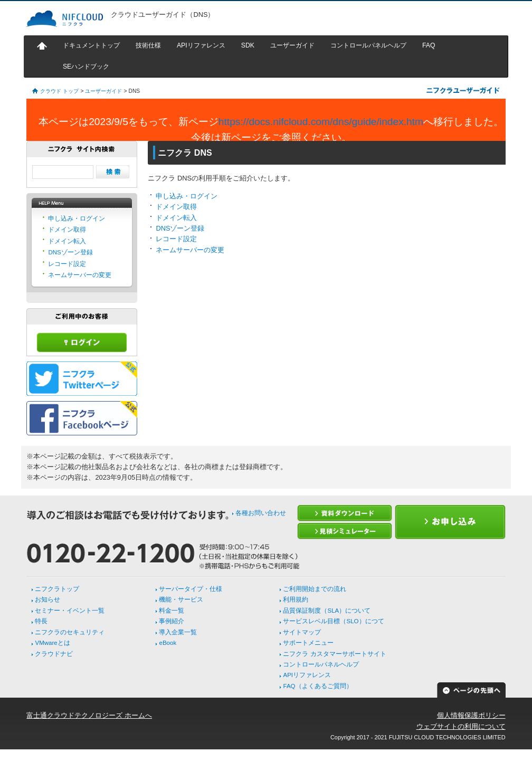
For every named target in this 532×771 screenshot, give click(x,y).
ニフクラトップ (57, 589)
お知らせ (47, 599)
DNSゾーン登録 (180, 228)
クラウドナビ (54, 654)
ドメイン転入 (176, 218)
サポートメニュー (308, 643)
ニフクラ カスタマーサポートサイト (334, 654)
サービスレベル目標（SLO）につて (333, 621)
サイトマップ (302, 632)
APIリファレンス (201, 45)
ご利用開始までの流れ (315, 589)
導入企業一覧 (178, 632)
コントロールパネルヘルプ (368, 45)
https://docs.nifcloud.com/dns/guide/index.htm (321, 122)
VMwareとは (52, 643)
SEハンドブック (86, 66)
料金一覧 (172, 611)
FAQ (429, 45)
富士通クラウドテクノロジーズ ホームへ (89, 715)
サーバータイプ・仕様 (191, 589)
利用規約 (296, 599)
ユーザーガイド (292, 45)
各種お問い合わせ (261, 513)
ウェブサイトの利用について (461, 726)
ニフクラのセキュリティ (70, 632)
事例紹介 (172, 621)
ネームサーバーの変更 (190, 250)
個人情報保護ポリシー (471, 715)
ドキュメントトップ (91, 45)
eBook (168, 643)
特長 (41, 621)
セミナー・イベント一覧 (70, 611)
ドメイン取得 (176, 207)
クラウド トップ (59, 91)
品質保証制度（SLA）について (327, 611)
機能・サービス (181, 599)
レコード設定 (176, 239)
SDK (248, 45)
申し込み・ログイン (187, 196)
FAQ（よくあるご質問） (317, 686)
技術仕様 (148, 45)
